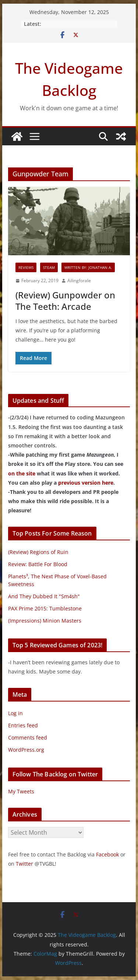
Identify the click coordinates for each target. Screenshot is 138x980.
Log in (15, 713)
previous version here (86, 483)
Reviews (26, 267)
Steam (49, 267)
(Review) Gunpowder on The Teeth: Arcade (65, 301)
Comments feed (28, 737)
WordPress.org (26, 750)
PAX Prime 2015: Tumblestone (45, 608)
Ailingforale (79, 281)
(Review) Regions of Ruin (38, 552)
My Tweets (21, 791)
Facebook (107, 854)
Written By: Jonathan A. (88, 267)
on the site (22, 473)
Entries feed (23, 725)
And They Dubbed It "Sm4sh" (44, 596)
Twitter (24, 864)
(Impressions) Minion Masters (45, 621)
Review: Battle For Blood (38, 564)
